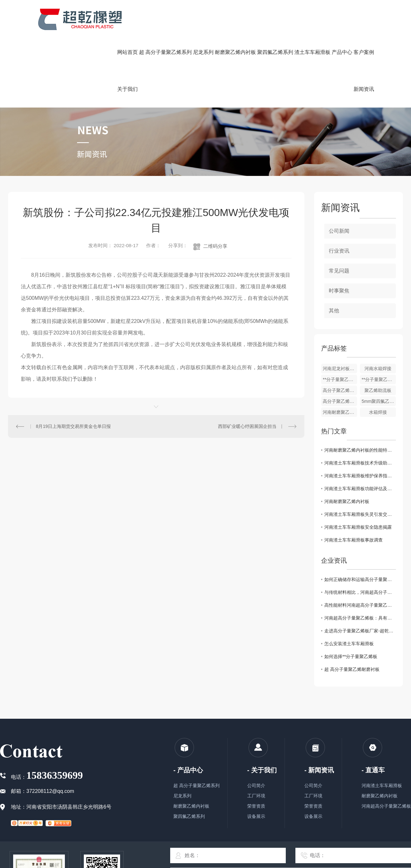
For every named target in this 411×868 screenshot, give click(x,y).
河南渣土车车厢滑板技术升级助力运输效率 (360, 463)
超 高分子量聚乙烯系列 (197, 786)
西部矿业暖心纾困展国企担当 (247, 426)
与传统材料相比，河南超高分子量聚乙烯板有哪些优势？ (360, 592)
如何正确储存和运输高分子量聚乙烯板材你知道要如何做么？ (360, 579)
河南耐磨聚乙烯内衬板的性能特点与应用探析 (360, 450)
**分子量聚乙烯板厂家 (379, 379)
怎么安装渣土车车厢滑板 (349, 644)
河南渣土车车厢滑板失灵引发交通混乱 (360, 514)
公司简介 (256, 786)
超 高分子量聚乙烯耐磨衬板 (352, 669)
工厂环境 (256, 796)
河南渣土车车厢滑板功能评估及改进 (360, 489)
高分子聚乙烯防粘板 (340, 390)
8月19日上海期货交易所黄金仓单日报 (73, 426)
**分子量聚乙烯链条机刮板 (340, 379)
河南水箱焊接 (378, 369)
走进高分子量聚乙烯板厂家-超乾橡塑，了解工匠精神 (360, 631)
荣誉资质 (256, 806)
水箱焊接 (378, 412)
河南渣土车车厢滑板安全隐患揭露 (358, 527)
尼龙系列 (182, 796)
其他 (334, 311)
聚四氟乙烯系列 (189, 816)
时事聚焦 (339, 291)
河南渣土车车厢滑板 (382, 786)
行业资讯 (339, 251)
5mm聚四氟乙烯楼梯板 (379, 401)
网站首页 (127, 52)
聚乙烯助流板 (378, 390)
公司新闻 (339, 231)
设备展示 (256, 816)
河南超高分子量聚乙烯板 (386, 806)
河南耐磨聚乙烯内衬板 (340, 412)
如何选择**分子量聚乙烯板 (351, 656)
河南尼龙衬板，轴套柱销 (340, 369)
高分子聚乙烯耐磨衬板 (340, 401)
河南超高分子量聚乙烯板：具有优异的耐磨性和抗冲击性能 (360, 618)
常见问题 (339, 271)
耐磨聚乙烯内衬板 (191, 806)
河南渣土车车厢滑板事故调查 (354, 540)
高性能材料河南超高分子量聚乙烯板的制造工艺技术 (360, 605)
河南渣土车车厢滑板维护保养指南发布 (360, 476)
